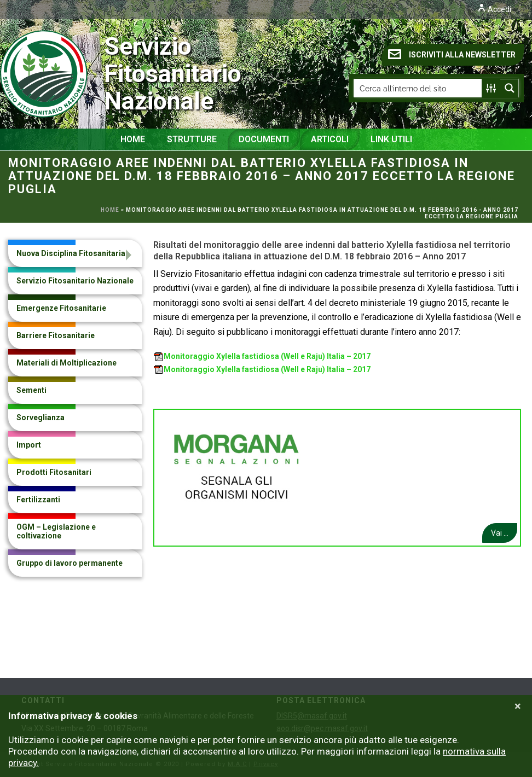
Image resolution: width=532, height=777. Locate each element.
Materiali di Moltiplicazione (66, 363)
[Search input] (418, 88)
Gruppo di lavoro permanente (70, 563)
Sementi (31, 390)
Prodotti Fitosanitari (54, 472)
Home (133, 139)
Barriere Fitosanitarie (56, 335)
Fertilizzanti (38, 500)
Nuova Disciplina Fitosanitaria (71, 253)
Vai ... (500, 533)
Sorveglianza (41, 418)
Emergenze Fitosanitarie (61, 308)
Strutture (192, 139)
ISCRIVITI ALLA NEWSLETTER (452, 54)
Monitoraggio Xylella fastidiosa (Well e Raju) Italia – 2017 (263, 356)
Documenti (264, 139)
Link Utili (391, 139)
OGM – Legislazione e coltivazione (56, 531)
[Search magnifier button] (510, 88)
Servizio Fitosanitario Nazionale (77, 74)
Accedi (494, 9)
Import (29, 445)
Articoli (330, 139)
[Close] (518, 706)
